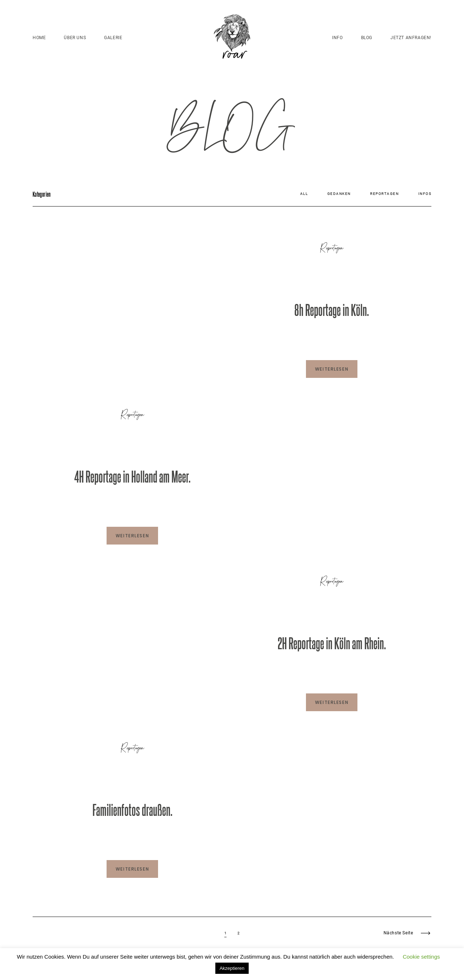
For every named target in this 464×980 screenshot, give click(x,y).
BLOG (367, 38)
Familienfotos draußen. (132, 809)
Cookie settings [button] (421, 957)
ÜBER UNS (75, 38)
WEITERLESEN (332, 369)
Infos (425, 194)
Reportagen (384, 194)
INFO (337, 38)
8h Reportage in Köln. (332, 309)
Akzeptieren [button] (232, 968)
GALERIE (113, 38)
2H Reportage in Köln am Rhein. (332, 643)
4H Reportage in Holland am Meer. (132, 476)
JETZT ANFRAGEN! (411, 38)
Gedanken (339, 194)
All (304, 194)
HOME (39, 38)
